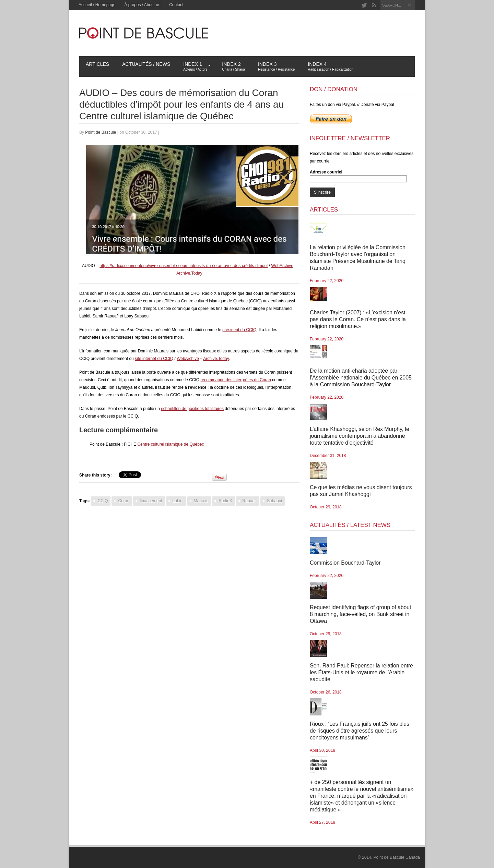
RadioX (225, 501)
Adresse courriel (326, 172)
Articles (97, 64)
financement (151, 501)
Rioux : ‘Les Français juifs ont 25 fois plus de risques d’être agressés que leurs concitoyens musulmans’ (360, 731)
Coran (124, 501)
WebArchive (282, 266)
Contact (176, 5)
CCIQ (103, 501)
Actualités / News (146, 64)
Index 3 (276, 66)
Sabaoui (274, 501)
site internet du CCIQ (154, 359)
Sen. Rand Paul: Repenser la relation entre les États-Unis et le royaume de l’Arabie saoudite (361, 672)
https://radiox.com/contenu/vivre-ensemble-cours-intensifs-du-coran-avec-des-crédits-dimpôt (184, 266)
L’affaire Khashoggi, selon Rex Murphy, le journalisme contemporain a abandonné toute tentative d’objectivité (360, 436)
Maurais (201, 501)
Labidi (178, 501)
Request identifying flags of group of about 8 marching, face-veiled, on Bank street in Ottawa (360, 614)
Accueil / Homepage (97, 5)
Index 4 (331, 66)
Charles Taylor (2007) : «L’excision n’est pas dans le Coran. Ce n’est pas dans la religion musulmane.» (358, 319)
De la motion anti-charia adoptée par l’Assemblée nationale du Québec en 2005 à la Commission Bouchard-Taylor (361, 378)
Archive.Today (189, 273)
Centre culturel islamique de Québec (170, 444)
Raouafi (250, 501)
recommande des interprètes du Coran (236, 380)
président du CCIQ (239, 330)
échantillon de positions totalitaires (192, 409)
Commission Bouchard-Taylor (345, 563)
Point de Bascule (101, 132)
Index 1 (197, 66)
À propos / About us (142, 5)
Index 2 (233, 66)
